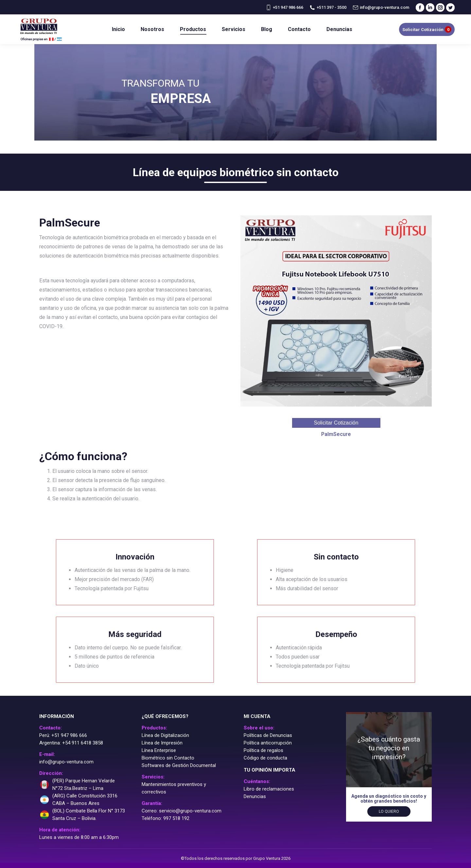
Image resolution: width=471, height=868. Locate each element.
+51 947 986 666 (285, 8)
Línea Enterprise (159, 750)
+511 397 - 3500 (328, 8)
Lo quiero (389, 811)
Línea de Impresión (162, 743)
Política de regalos (263, 750)
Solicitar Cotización (336, 423)
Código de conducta (265, 758)
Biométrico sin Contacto (168, 758)
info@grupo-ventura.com (381, 8)
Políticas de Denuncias (268, 735)
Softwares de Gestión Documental (179, 765)
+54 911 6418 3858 (83, 743)
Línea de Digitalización (165, 735)
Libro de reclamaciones (269, 789)
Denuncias (255, 796)
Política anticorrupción (268, 743)
